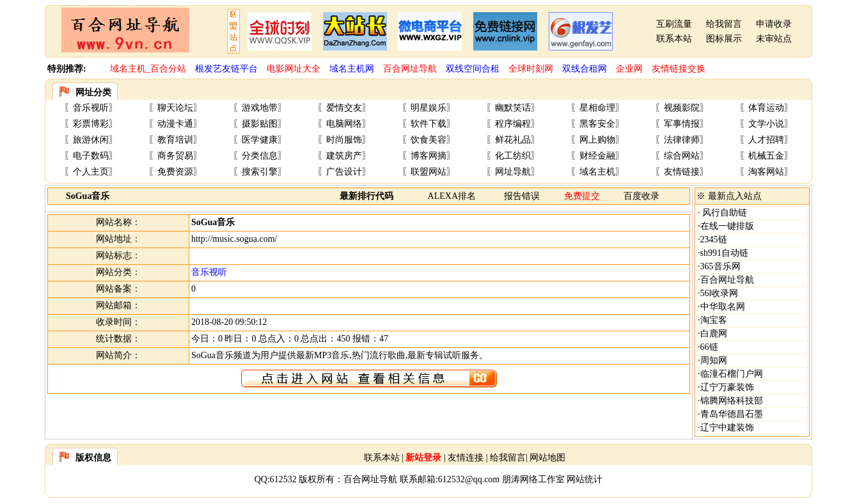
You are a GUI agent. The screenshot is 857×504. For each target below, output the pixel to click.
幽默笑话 (513, 108)
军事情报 (682, 124)
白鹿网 (714, 334)
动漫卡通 (175, 124)
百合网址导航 (727, 280)
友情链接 (682, 172)
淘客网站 (766, 172)
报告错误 (522, 196)
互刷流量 (674, 24)
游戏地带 (260, 108)
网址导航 (513, 172)
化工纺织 (513, 156)
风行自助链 (724, 213)
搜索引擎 (260, 172)
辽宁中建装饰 (727, 428)
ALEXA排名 (452, 196)
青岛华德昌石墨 (732, 414)
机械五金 (766, 156)
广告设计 (344, 172)
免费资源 (175, 172)
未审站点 (774, 39)
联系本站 (674, 39)
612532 (283, 479)
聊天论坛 (175, 108)
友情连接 (466, 458)
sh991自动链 (724, 253)
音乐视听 (91, 108)
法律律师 (682, 140)
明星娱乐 (428, 108)
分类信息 (260, 156)
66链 (709, 347)
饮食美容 (428, 140)
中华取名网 (723, 307)
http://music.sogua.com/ (234, 239)
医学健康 (260, 140)
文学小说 (766, 124)
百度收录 (641, 196)
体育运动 (766, 108)
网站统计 (585, 479)
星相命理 (597, 108)
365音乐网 (720, 266)
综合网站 (682, 156)
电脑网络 (344, 124)
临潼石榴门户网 (732, 374)
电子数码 (91, 156)
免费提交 (582, 196)
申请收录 (774, 24)
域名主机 (597, 172)
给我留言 (724, 24)
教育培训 (175, 140)
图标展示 (724, 39)
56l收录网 (719, 293)
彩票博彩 (91, 124)
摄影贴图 (260, 124)
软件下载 (428, 124)
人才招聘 (766, 140)
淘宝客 (714, 320)
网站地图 (547, 458)
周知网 (714, 360)
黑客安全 (597, 124)
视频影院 (682, 108)
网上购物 (597, 140)
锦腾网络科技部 (732, 401)
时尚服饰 (344, 140)
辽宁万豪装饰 (727, 387)
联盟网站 (428, 172)
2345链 (714, 240)
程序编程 (513, 124)
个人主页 (91, 172)
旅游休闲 (91, 140)
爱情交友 (344, 108)
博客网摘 (428, 156)
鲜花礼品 (513, 140)
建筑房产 (344, 156)
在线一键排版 (727, 226)
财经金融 (597, 156)
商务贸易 (175, 156)
